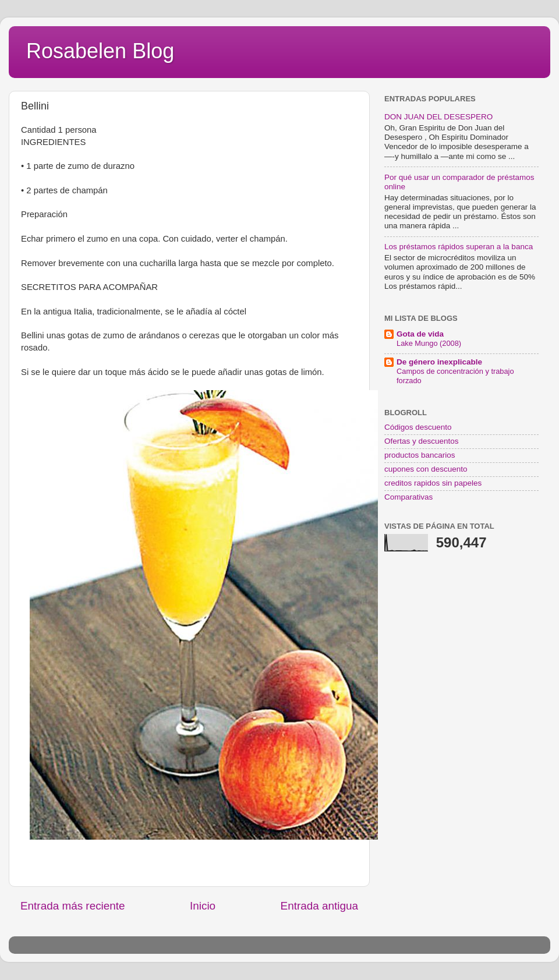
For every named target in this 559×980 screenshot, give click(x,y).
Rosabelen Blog (100, 51)
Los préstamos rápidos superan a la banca (459, 247)
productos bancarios (420, 455)
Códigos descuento (418, 427)
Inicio (203, 906)
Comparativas (408, 497)
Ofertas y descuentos (422, 441)
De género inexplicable (439, 362)
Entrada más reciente (73, 906)
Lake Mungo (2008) (429, 343)
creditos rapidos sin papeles (433, 483)
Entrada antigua (319, 906)
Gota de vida (420, 334)
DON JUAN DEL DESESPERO (438, 117)
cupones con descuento (426, 469)
